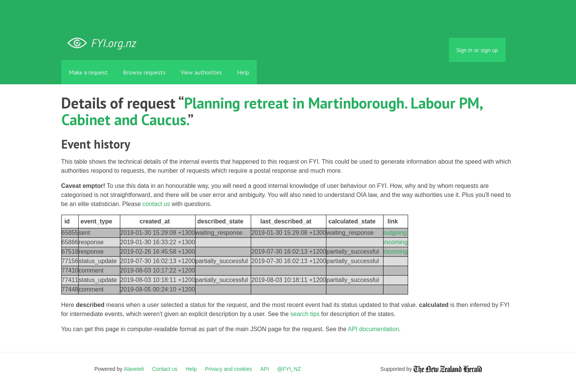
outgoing (395, 233)
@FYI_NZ (289, 369)
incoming (396, 242)
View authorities (201, 72)
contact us (156, 204)
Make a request (88, 72)
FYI (105, 43)
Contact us (165, 369)
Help (243, 72)
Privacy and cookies (229, 369)
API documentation (373, 329)
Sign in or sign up (477, 50)
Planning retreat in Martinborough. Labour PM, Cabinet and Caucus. (272, 111)
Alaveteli (134, 369)
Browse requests (144, 72)
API (265, 369)
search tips (305, 314)
